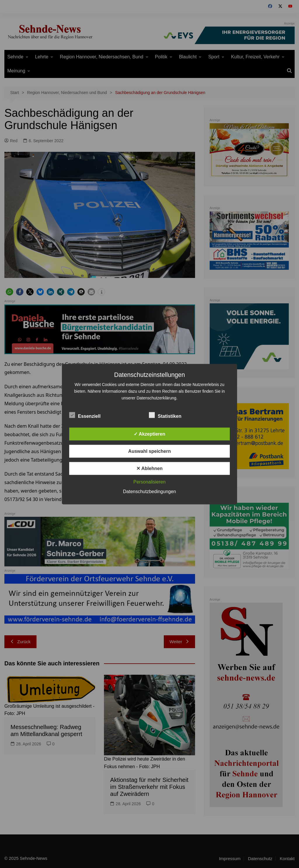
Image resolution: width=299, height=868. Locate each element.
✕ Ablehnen (149, 468)
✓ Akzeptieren (149, 434)
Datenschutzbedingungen (149, 491)
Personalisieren (149, 482)
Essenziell (85, 415)
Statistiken (165, 415)
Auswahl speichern (149, 451)
